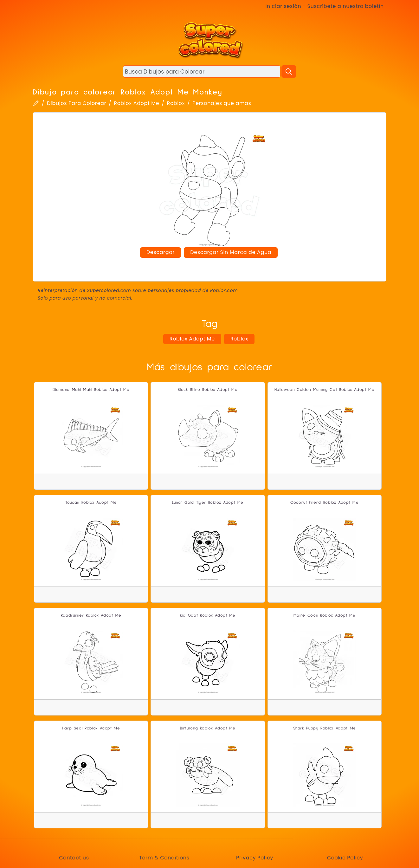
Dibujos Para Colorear (77, 103)
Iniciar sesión (284, 6)
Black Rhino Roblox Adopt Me (208, 390)
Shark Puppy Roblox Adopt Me (325, 728)
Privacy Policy (255, 858)
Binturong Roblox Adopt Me (208, 728)
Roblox (176, 103)
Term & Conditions (164, 858)
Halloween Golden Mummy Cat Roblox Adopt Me (325, 390)
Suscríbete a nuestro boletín (346, 6)
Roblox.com (224, 290)
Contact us (74, 858)
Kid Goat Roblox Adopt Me (208, 615)
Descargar (161, 252)
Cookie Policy (345, 858)
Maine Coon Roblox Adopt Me (325, 615)
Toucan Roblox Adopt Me (91, 503)
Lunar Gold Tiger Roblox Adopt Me (208, 503)
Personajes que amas (222, 103)
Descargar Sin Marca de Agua (231, 252)
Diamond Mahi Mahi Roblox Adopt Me (91, 390)
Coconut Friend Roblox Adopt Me (324, 503)
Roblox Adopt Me (136, 103)
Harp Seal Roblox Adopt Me (91, 728)
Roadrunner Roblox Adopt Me (91, 615)
